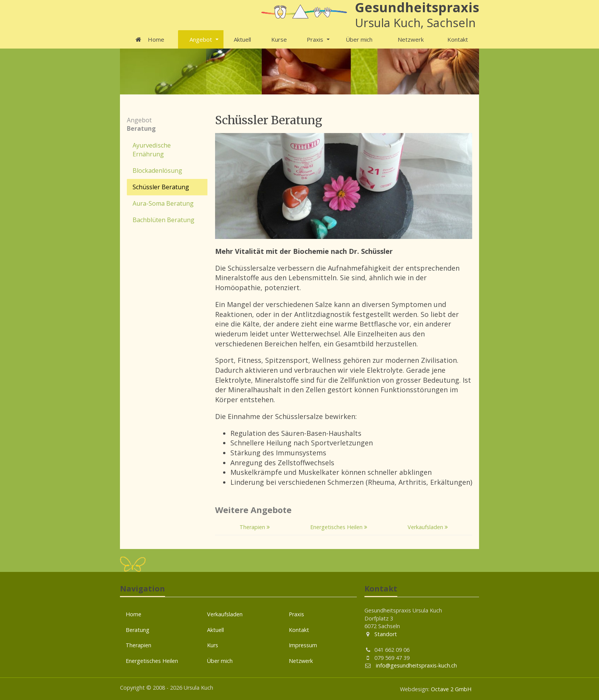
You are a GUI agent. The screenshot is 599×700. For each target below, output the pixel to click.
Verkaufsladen (428, 527)
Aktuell (242, 39)
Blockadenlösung (157, 171)
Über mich (359, 39)
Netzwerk (411, 39)
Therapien (255, 527)
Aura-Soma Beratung (163, 203)
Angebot (201, 39)
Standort (386, 634)
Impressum (303, 645)
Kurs (213, 645)
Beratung (138, 630)
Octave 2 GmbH (451, 689)
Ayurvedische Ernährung (152, 150)
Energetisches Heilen (339, 527)
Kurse (279, 39)
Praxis (315, 39)
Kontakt (458, 39)
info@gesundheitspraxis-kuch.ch (416, 665)
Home (149, 39)
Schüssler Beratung (161, 187)
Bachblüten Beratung (164, 220)
